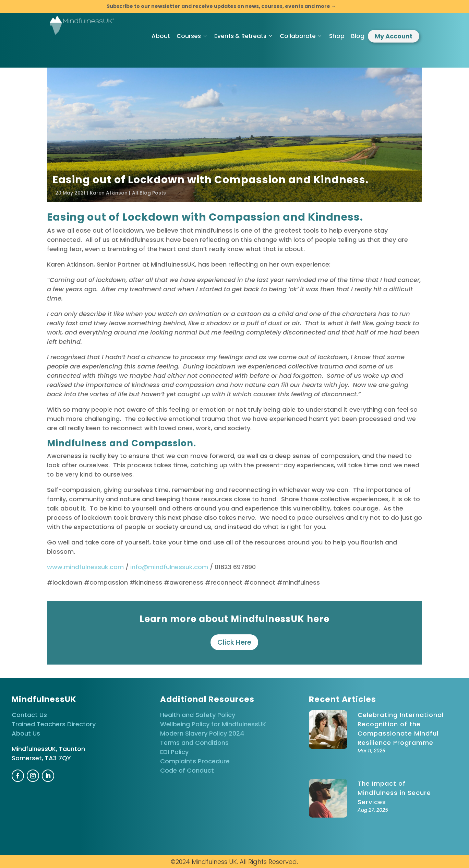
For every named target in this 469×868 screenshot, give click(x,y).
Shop (337, 36)
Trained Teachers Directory (54, 724)
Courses (192, 36)
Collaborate (301, 36)
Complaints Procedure (195, 761)
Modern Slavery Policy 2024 (202, 733)
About (161, 36)
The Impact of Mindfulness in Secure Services (394, 793)
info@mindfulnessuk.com (169, 567)
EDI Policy (174, 752)
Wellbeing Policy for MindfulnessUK (213, 724)
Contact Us (29, 715)
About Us (26, 733)
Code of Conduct (187, 770)
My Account (394, 36)
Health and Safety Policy (198, 715)
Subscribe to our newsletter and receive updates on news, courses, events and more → (221, 6)
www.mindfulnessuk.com (85, 567)
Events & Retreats (244, 36)
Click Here (234, 642)
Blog (358, 36)
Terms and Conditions (194, 743)
